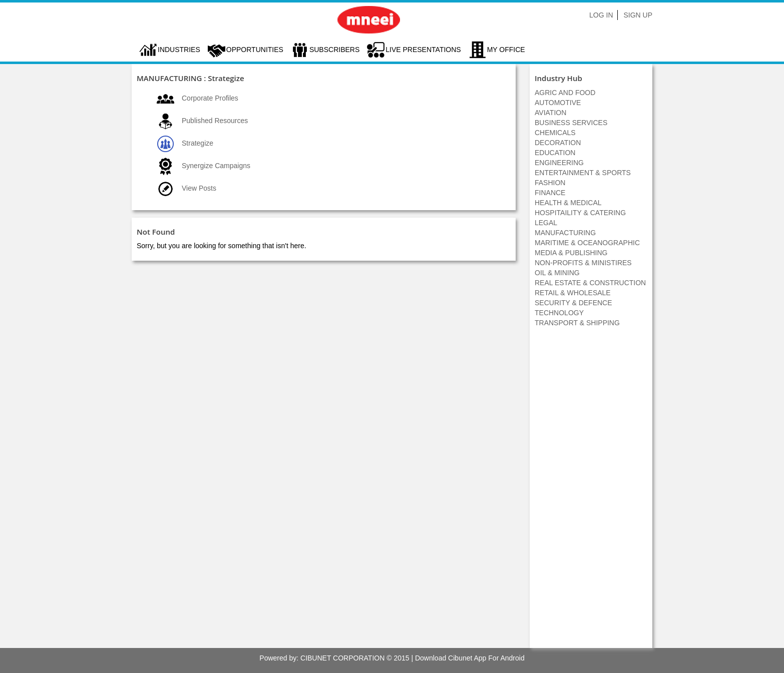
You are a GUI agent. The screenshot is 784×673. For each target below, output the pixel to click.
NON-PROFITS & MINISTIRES (583, 263)
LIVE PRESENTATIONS (423, 50)
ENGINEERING (559, 163)
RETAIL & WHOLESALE (573, 293)
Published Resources (215, 121)
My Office (506, 50)
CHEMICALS (555, 133)
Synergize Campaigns (216, 166)
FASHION (550, 183)
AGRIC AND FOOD (565, 93)
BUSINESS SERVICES (571, 123)
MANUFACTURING (565, 233)
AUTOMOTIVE (558, 103)
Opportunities (255, 50)
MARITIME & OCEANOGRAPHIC (587, 243)
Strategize (198, 143)
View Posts (199, 188)
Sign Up (638, 15)
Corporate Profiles (210, 98)
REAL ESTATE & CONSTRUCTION (590, 283)
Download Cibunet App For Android (470, 658)
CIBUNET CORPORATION (342, 658)
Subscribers (334, 50)
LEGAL (546, 223)
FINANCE (550, 193)
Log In (601, 15)
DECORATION (558, 143)
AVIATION (550, 113)
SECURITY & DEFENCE (573, 303)
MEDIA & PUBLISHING (571, 253)
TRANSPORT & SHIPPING (577, 323)
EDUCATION (555, 153)
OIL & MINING (557, 273)
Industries (179, 50)
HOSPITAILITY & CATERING (580, 213)
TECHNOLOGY (559, 313)
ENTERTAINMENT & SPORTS (583, 173)
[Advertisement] (591, 493)
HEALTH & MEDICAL (568, 203)
